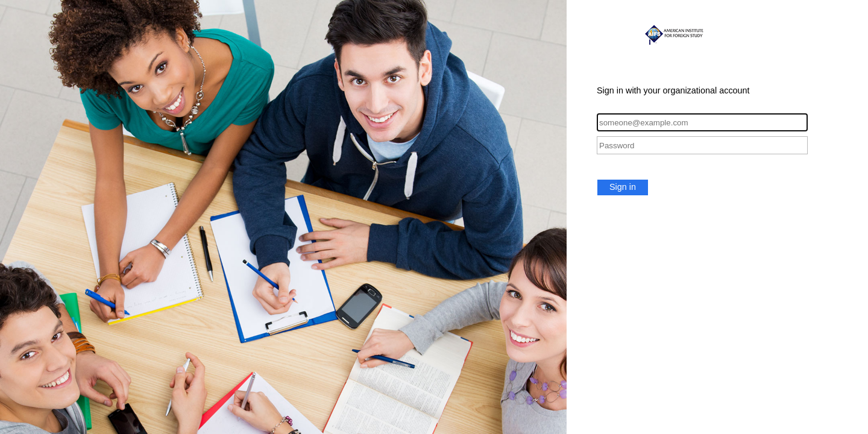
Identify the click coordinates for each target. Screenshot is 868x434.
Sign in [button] (623, 187)
